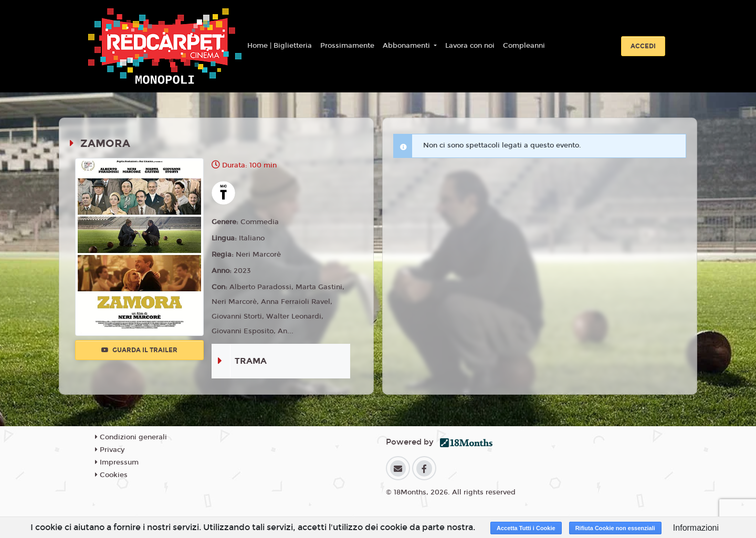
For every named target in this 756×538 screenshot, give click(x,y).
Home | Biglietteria (280, 46)
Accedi (643, 46)
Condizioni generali (131, 437)
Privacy (110, 450)
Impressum (117, 462)
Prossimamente (347, 46)
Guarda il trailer (139, 350)
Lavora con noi (470, 46)
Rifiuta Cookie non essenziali (615, 528)
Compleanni (524, 46)
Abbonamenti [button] (407, 46)
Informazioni (696, 528)
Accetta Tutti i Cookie (526, 528)
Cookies (111, 475)
